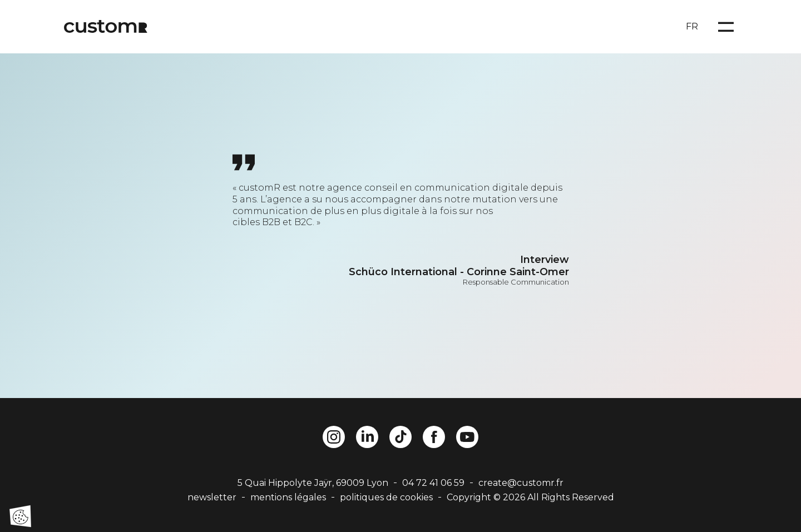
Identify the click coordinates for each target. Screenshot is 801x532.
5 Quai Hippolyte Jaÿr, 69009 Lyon (313, 483)
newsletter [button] (212, 497)
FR (692, 26)
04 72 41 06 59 (433, 483)
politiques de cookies (386, 497)
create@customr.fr (521, 483)
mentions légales (288, 497)
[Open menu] (726, 27)
